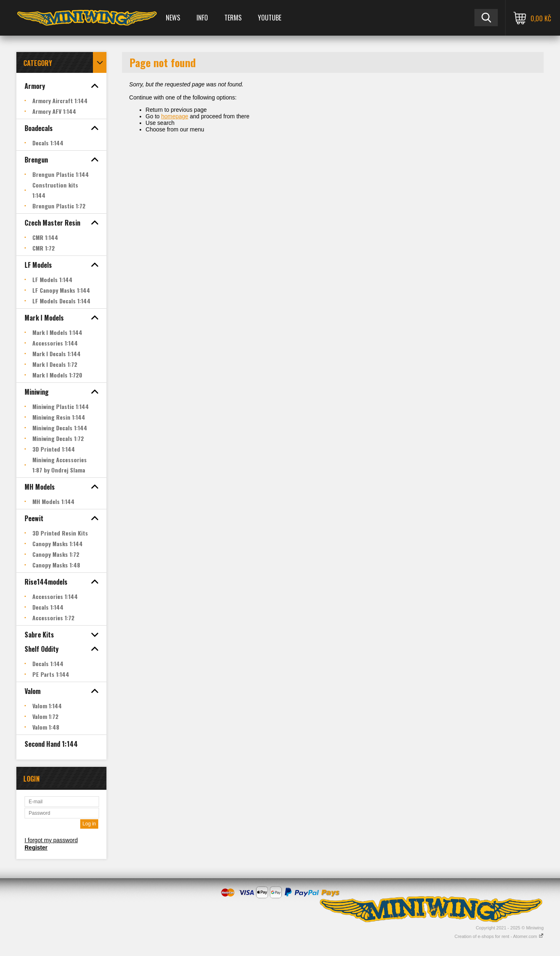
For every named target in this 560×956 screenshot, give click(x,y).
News (173, 18)
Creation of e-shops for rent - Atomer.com (499, 936)
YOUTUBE (270, 18)
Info (202, 18)
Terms (233, 18)
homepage (175, 116)
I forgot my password (51, 840)
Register (36, 848)
